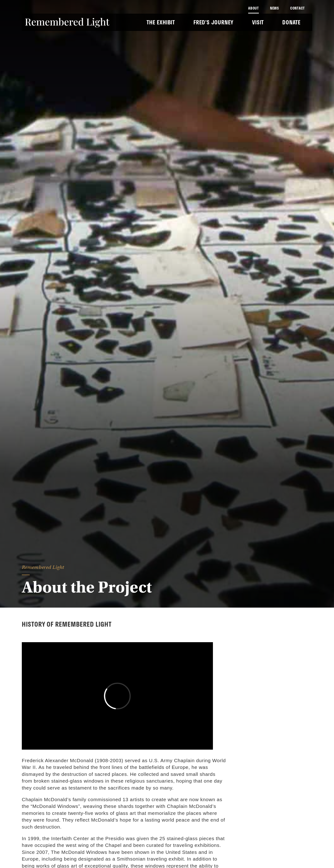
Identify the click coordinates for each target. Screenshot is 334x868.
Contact (297, 8)
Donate (291, 22)
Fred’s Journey (214, 22)
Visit (258, 22)
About (254, 8)
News (275, 8)
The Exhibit (161, 22)
